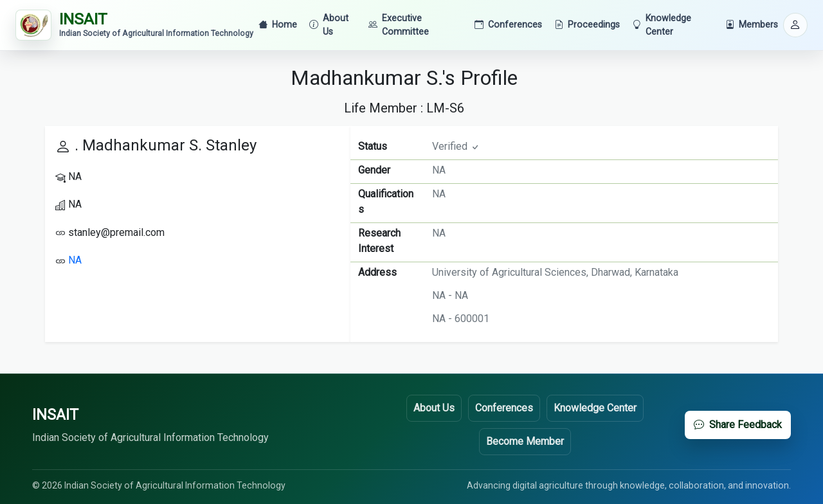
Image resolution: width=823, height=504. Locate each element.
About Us (329, 25)
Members (752, 25)
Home (278, 25)
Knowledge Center (662, 25)
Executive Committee (399, 25)
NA (75, 260)
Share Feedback (738, 425)
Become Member (525, 441)
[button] (795, 25)
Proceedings (587, 25)
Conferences (508, 25)
